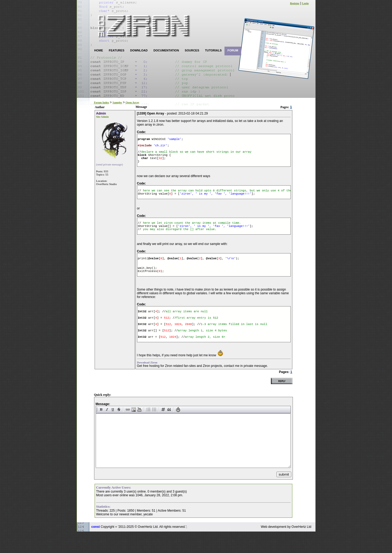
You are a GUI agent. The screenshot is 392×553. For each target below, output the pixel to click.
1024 (178, 342)
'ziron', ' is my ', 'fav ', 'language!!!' (216, 201)
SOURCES (192, 50)
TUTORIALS (213, 50)
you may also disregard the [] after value (178, 239)
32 (160, 163)
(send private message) (110, 164)
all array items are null (187, 326)
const (96, 548)
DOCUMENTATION (166, 50)
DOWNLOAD (139, 50)
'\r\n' (231, 269)
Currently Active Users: (114, 509)
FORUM (233, 50)
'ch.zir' (160, 148)
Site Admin (103, 117)
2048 (188, 342)
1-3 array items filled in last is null (234, 342)
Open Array (132, 102)
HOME (99, 50)
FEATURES (117, 50)
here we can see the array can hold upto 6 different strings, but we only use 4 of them (217, 197)
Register (295, 3)
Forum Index (102, 102)
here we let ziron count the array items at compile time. (192, 231)
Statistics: (103, 528)
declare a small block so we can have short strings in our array (196, 155)
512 (167, 334)
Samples (117, 102)
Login (305, 3)
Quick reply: (103, 416)
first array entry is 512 (197, 334)
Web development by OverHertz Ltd (286, 548)
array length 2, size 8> (205, 358)
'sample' (175, 140)
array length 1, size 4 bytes (202, 350)
